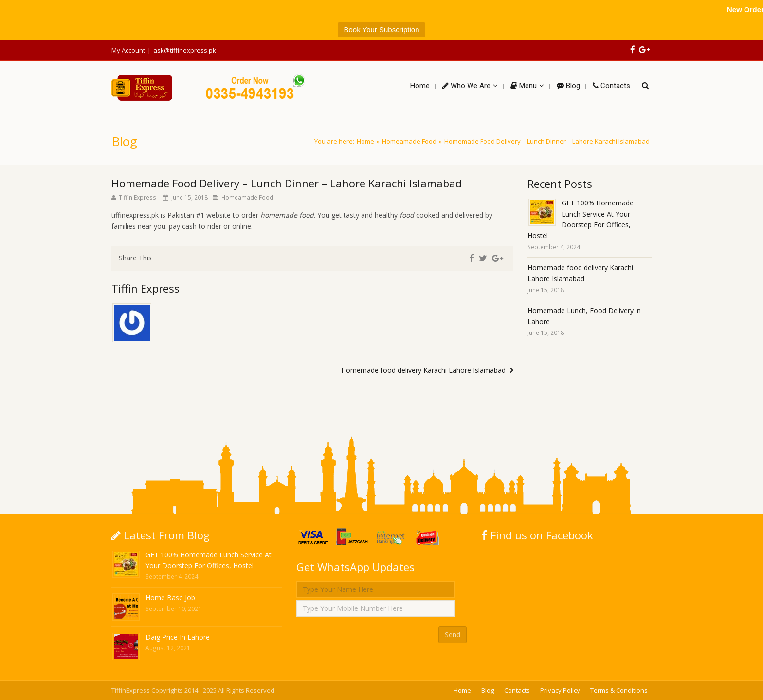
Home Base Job (170, 598)
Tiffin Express (137, 197)
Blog (488, 690)
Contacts (517, 690)
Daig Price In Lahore (178, 637)
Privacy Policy (560, 690)
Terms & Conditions (619, 690)
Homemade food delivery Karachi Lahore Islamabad (423, 370)
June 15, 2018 (190, 197)
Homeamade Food (409, 141)
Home (365, 141)
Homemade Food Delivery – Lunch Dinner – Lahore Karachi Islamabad (287, 183)
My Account (128, 50)
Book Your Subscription (381, 29)
